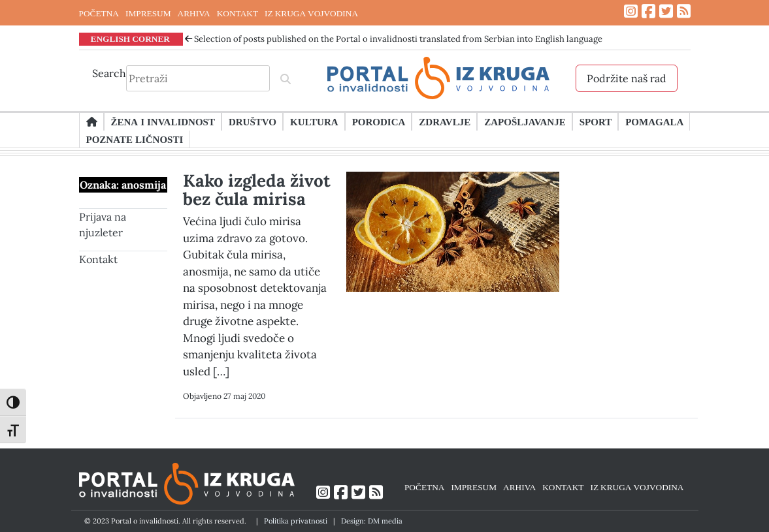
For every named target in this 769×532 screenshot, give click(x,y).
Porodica (379, 121)
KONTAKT (237, 13)
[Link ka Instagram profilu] (631, 11)
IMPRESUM (148, 13)
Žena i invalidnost (163, 121)
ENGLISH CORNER (131, 39)
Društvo (253, 121)
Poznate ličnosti (135, 139)
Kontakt (98, 259)
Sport (596, 121)
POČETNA (99, 13)
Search (109, 73)
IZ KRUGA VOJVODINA (311, 13)
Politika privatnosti (296, 521)
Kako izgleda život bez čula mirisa (257, 190)
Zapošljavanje (525, 121)
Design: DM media (372, 521)
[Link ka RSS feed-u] (684, 11)
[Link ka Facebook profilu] (648, 11)
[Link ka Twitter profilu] (666, 11)
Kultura (314, 121)
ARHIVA (194, 13)
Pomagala (654, 121)
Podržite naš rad (627, 78)
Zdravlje (445, 121)
